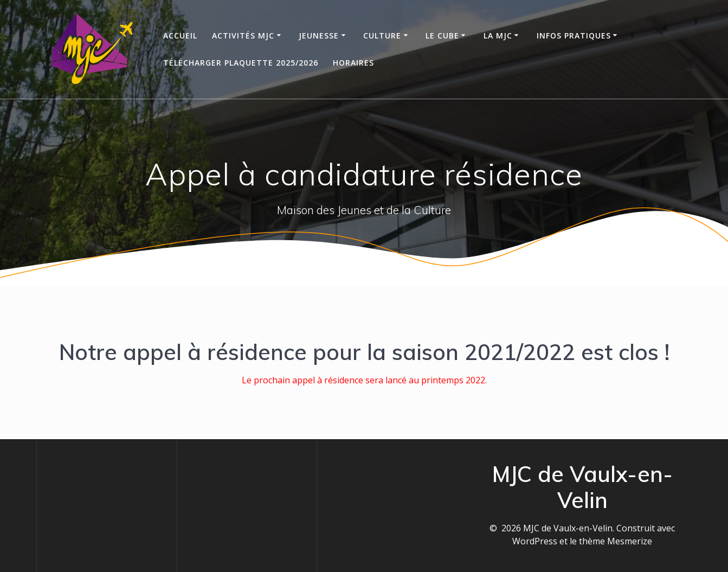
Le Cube (442, 36)
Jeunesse (319, 36)
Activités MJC (243, 36)
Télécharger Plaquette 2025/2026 (241, 63)
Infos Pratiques (574, 36)
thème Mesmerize (616, 541)
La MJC (498, 36)
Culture (382, 36)
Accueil (180, 36)
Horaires (353, 63)
